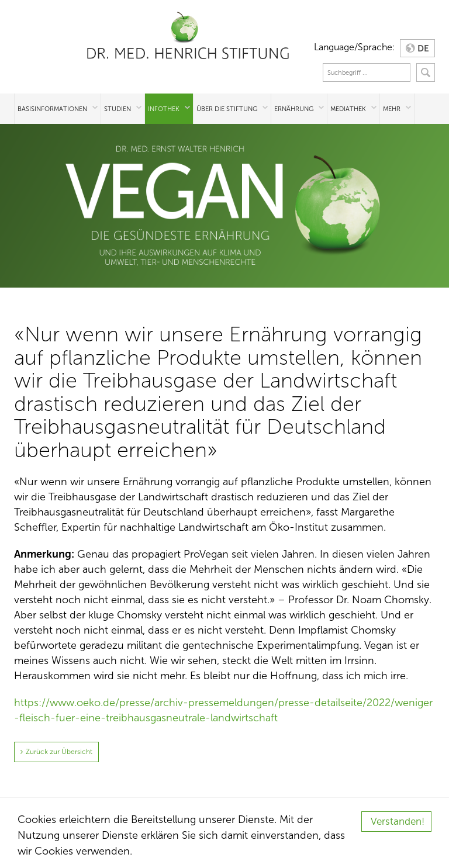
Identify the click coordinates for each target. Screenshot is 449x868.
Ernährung (294, 109)
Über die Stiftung (227, 109)
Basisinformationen (52, 109)
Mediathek (348, 109)
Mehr (392, 109)
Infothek (164, 109)
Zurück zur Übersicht (59, 752)
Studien (118, 109)
